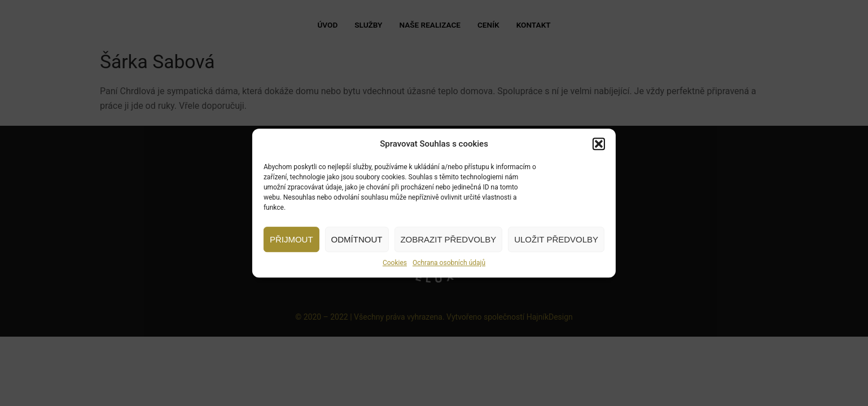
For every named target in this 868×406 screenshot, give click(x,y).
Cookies (395, 263)
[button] (599, 144)
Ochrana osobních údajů (449, 263)
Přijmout (291, 239)
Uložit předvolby (556, 239)
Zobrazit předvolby (448, 239)
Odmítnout (357, 239)
